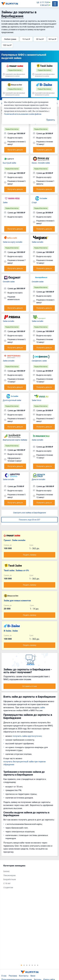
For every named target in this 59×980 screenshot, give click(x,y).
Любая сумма (10, 39)
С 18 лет (7, 883)
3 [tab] (27, 965)
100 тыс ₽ (7, 45)
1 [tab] (21, 965)
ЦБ (38, 2)
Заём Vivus (36, 400)
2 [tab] (24, 965)
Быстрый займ (9, 163)
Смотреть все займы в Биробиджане (30, 513)
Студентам (8, 887)
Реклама (13, 976)
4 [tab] (30, 965)
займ (42, 707)
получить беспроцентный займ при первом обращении (24, 763)
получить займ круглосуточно (27, 736)
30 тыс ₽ (40, 39)
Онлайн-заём (9, 282)
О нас (4, 976)
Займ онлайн (38, 242)
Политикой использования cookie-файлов (23, 114)
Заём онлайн (9, 321)
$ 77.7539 (45, 2)
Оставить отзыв (30, 686)
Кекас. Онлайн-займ (41, 163)
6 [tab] (35, 965)
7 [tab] (38, 965)
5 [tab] (32, 965)
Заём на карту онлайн (13, 242)
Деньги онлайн (38, 479)
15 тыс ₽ (26, 39)
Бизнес (7, 871)
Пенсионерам (9, 875)
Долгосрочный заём (12, 400)
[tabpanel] (28, 877)
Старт (34, 202)
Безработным (10, 879)
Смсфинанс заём (39, 361)
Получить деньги (15, 150)
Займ (5, 202)
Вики (33, 976)
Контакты (24, 976)
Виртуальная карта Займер (15, 440)
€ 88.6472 (45, 5)
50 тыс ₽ (52, 39)
